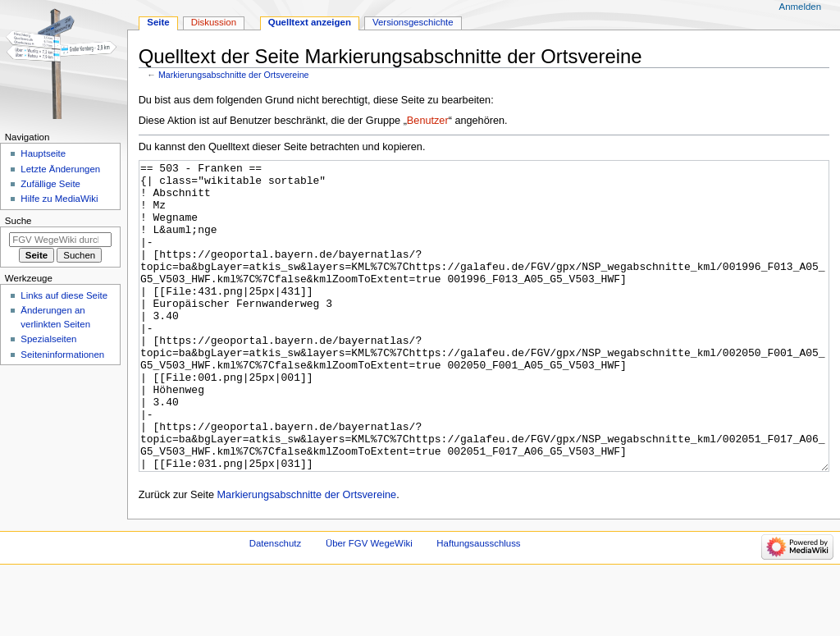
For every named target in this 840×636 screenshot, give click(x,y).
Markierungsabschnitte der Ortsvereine (234, 75)
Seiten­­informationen (62, 355)
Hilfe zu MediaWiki (59, 199)
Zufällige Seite (50, 184)
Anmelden (801, 7)
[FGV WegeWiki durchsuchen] (60, 240)
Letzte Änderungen (60, 169)
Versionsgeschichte (413, 22)
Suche (18, 221)
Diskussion (214, 22)
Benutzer (428, 121)
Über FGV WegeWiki (369, 605)
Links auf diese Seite (64, 295)
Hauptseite (43, 153)
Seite (158, 22)
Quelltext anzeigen (310, 22)
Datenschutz (276, 605)
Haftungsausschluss (478, 605)
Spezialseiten (48, 339)
